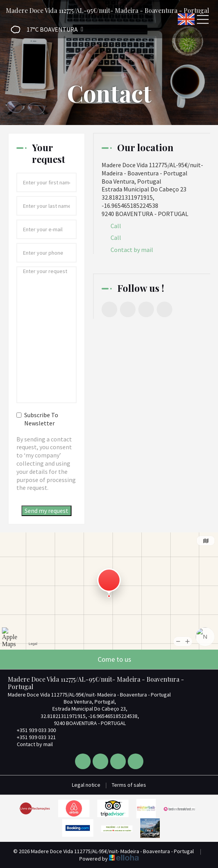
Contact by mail (132, 250)
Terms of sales (129, 785)
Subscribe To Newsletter (37, 419)
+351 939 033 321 (32, 737)
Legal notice (86, 785)
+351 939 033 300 (32, 730)
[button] (45, 29)
